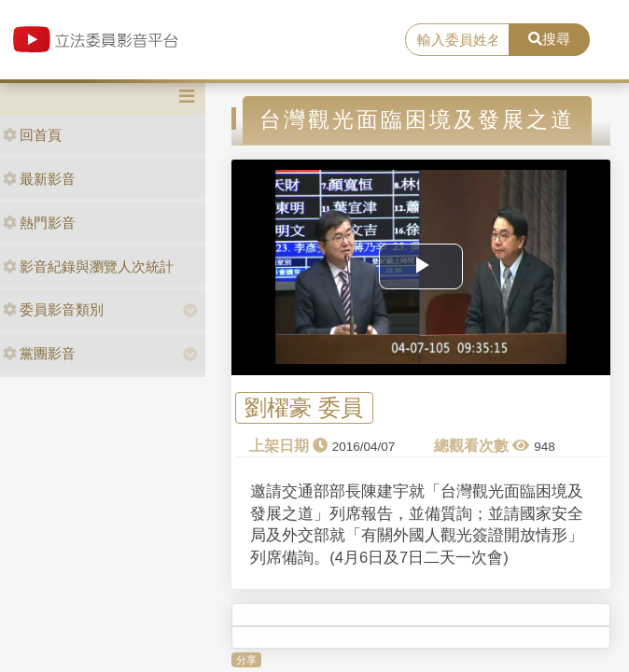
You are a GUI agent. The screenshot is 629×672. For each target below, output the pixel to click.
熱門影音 (39, 223)
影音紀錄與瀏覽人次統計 (88, 266)
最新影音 (39, 179)
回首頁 (32, 135)
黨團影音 (39, 353)
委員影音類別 (53, 309)
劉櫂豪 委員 (304, 408)
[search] (457, 40)
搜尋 (549, 39)
